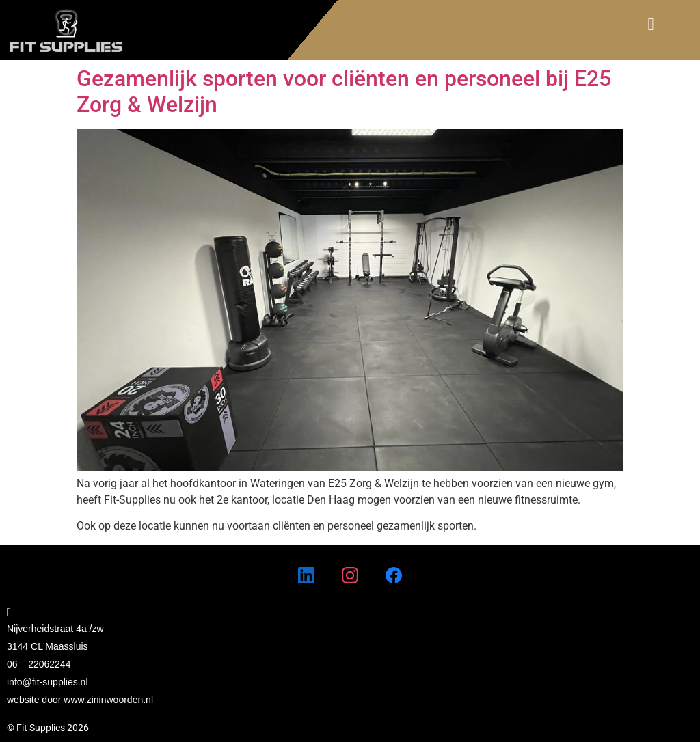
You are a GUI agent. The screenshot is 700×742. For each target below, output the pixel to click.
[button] (651, 25)
